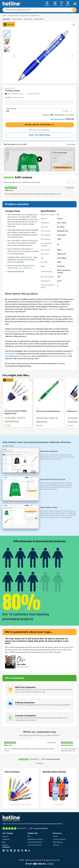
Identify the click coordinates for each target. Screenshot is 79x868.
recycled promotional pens (58, 356)
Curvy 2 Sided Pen (25, 268)
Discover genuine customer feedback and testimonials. (22, 182)
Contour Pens (34, 16)
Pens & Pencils (13, 16)
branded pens (10, 354)
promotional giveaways (13, 331)
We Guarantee (39, 19)
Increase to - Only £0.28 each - (58, 115)
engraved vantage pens (22, 356)
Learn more (8, 425)
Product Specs (17, 19)
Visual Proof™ (45, 130)
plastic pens (32, 331)
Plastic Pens (24, 16)
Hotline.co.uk (47, 302)
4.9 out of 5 (34, 759)
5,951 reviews (24, 177)
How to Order (28, 19)
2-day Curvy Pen (54, 309)
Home (4, 16)
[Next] (25, 405)
